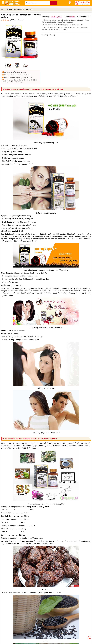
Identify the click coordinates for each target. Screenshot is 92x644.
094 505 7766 (85, 3)
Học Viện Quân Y (56, 21)
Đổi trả (6, 65)
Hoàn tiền (30, 73)
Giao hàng (8, 68)
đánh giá (61, 18)
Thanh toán (16, 68)
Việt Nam (72, 21)
